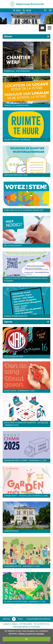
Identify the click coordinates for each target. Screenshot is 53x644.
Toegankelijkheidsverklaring (38, 619)
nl (50, 10)
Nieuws (8, 36)
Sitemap (6, 619)
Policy (20, 619)
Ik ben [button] (17, 10)
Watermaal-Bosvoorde (30, 4)
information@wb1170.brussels (26, 627)
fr (45, 10)
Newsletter (42, 29)
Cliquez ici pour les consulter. (31, 634)
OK (27, 639)
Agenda (8, 322)
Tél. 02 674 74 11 (41, 624)
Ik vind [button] (27, 10)
